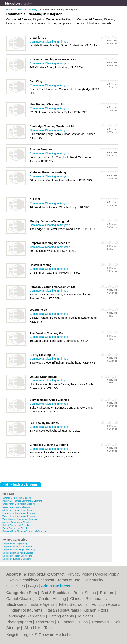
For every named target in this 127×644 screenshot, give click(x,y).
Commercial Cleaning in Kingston (50, 42)
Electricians (17, 604)
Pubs (84, 622)
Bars (33, 593)
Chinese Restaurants (89, 599)
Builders (108, 593)
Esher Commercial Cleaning (16, 528)
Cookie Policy (107, 574)
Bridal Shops (85, 593)
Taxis (49, 628)
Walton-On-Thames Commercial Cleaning (22, 501)
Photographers (20, 622)
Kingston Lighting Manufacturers (18, 553)
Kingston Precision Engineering (17, 556)
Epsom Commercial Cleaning (16, 507)
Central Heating (53, 599)
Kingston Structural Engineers (17, 559)
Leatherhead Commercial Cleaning (19, 513)
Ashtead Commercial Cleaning (17, 522)
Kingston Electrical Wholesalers (17, 547)
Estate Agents (43, 604)
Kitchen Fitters (96, 610)
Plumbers (67, 622)
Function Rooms (106, 604)
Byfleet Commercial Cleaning (16, 525)
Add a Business (56, 586)
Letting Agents (62, 616)
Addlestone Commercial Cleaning (18, 510)
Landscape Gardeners (26, 616)
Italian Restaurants (63, 610)
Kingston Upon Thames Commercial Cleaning (24, 531)
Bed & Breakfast (56, 593)
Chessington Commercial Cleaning (19, 504)
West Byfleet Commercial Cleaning (19, 516)
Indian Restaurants (26, 610)
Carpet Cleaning (21, 599)
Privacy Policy (80, 574)
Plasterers (46, 622)
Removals (101, 622)
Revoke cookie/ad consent (31, 580)
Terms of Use (69, 580)
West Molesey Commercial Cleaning (20, 519)
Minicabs (86, 616)
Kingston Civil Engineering (15, 544)
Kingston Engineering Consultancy (19, 550)
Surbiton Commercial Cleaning (17, 498)
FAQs (33, 586)
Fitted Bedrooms (74, 604)
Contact (58, 574)
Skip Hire (33, 628)
